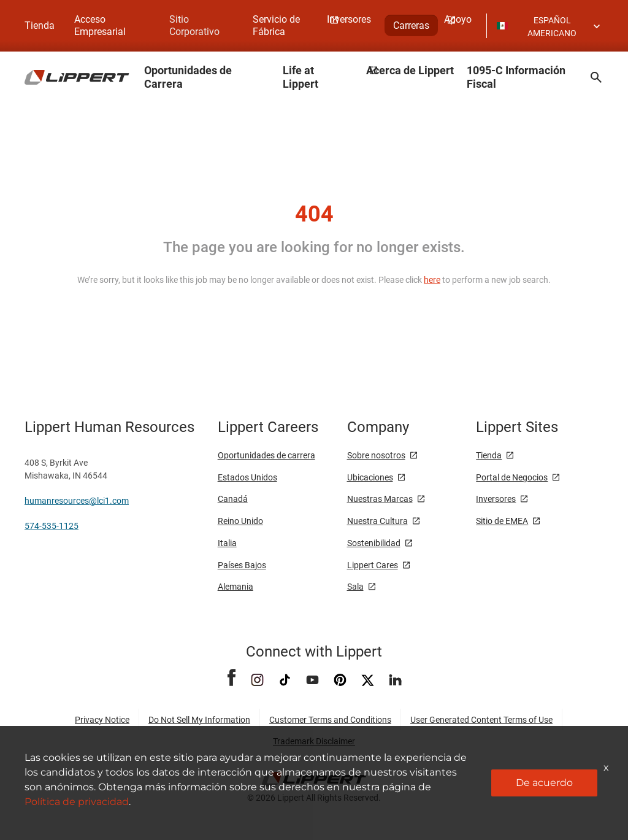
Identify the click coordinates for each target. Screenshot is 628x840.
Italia (227, 543)
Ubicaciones (370, 477)
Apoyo (458, 19)
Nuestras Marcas (380, 499)
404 (314, 214)
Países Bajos (242, 565)
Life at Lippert (301, 77)
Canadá (233, 499)
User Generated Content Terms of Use (481, 720)
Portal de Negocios (512, 477)
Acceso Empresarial (100, 25)
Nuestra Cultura (377, 521)
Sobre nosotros (376, 455)
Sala (355, 587)
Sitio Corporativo (194, 25)
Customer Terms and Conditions (330, 720)
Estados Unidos (247, 477)
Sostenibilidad (374, 543)
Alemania (235, 587)
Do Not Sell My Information (199, 720)
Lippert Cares (373, 565)
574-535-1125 (52, 526)
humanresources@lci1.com (77, 501)
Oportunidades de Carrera (188, 77)
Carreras (411, 25)
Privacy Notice (102, 720)
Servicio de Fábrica (276, 25)
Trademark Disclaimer (314, 741)
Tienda (40, 25)
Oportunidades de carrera (266, 455)
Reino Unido (240, 521)
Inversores (496, 499)
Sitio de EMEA (502, 521)
